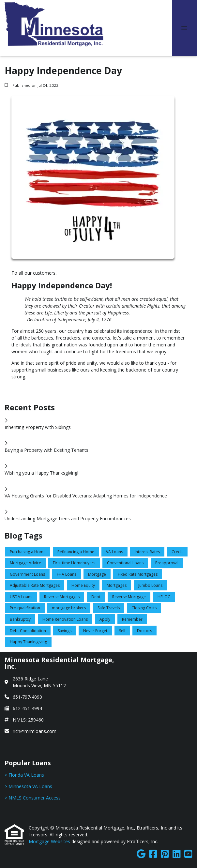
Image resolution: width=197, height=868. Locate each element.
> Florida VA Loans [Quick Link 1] (24, 775)
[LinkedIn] (177, 854)
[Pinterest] (165, 854)
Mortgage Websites (50, 841)
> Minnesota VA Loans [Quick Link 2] (28, 786)
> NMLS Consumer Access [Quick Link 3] (33, 798)
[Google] (141, 854)
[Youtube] (188, 854)
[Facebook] (153, 854)
